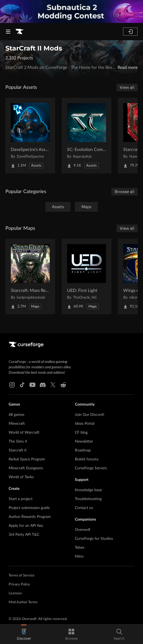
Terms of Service (21, 576)
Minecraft (17, 424)
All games (16, 415)
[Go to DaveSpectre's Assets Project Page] (30, 136)
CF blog (81, 433)
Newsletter (84, 441)
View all (127, 87)
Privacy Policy (19, 584)
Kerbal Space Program (27, 459)
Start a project (21, 499)
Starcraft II (18, 450)
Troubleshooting (88, 499)
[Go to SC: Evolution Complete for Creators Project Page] (87, 136)
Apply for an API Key (26, 526)
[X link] (53, 385)
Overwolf (83, 530)
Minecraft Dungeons (26, 468)
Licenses (15, 593)
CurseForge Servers (91, 468)
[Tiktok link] (22, 385)
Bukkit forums (87, 459)
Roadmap (83, 450)
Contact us (84, 508)
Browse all (124, 192)
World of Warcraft (24, 433)
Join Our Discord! (90, 415)
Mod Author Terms (23, 602)
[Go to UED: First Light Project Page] (87, 277)
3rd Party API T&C (24, 535)
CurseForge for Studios (94, 539)
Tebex (80, 548)
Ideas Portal (85, 424)
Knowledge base (88, 490)
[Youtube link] (32, 385)
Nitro (79, 557)
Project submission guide (29, 508)
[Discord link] (43, 385)
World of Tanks (21, 477)
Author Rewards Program (30, 517)
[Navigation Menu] (8, 32)
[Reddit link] (63, 385)
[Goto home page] (19, 32)
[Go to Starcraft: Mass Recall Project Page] (30, 277)
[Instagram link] (12, 385)
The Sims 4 (18, 441)
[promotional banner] (72, 11)
